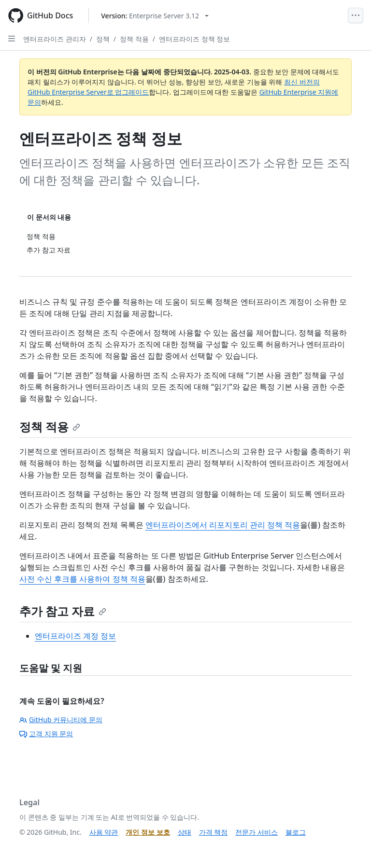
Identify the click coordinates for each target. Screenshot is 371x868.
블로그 (296, 832)
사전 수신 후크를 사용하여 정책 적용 (82, 579)
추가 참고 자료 (63, 611)
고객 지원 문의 (46, 734)
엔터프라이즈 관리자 (55, 39)
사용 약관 (104, 832)
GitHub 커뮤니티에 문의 (61, 720)
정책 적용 (134, 39)
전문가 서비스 (257, 832)
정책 (103, 39)
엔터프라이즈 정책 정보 (194, 39)
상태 (185, 832)
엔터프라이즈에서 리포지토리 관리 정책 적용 (223, 525)
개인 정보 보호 (148, 832)
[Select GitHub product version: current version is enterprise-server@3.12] (155, 16)
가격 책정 (214, 832)
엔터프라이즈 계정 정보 (75, 636)
